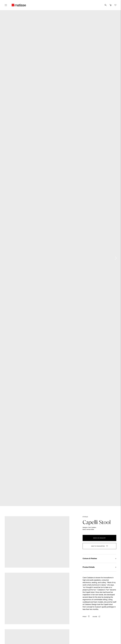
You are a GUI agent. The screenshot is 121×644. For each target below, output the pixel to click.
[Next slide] (116, 258)
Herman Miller (90, 530)
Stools (85, 517)
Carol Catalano (92, 528)
